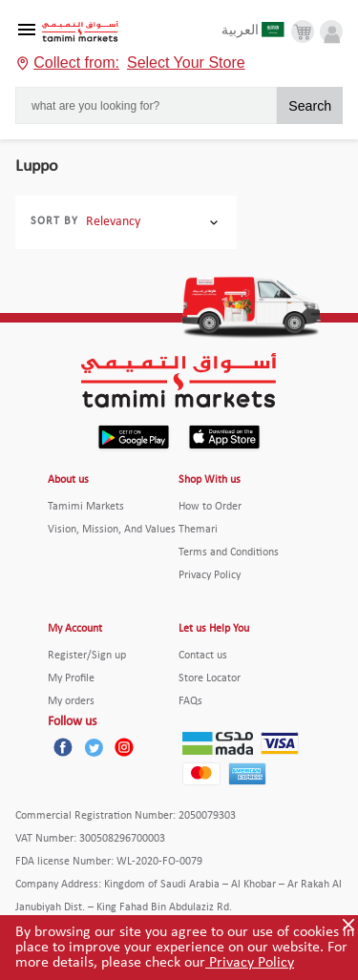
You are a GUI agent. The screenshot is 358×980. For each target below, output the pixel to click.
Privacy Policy (250, 963)
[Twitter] (94, 747)
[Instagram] (124, 747)
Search (310, 106)
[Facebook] (63, 747)
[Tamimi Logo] (80, 32)
